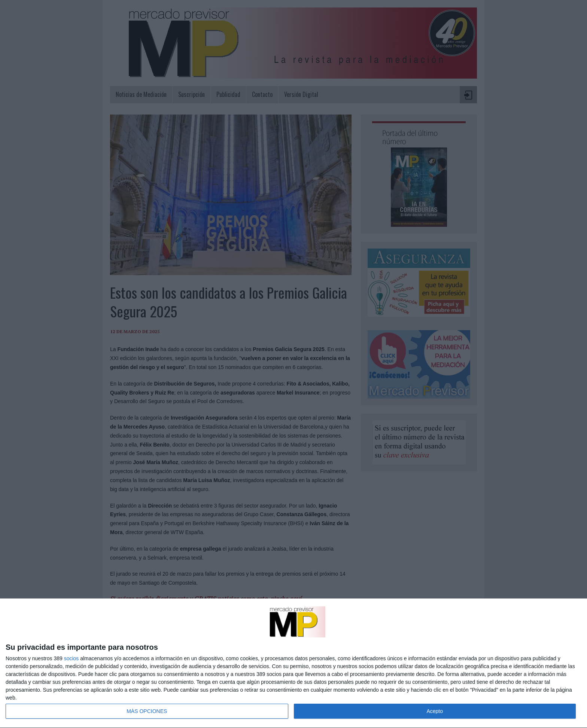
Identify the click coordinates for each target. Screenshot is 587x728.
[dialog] (293, 663)
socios (72, 658)
